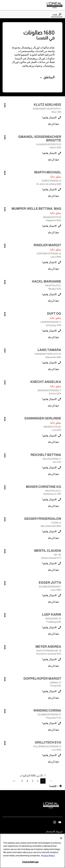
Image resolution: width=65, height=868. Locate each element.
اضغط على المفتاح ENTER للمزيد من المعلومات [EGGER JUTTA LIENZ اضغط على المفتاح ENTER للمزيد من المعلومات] (61, 579)
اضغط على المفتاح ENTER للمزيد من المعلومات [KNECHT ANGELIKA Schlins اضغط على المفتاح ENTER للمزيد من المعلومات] (61, 379)
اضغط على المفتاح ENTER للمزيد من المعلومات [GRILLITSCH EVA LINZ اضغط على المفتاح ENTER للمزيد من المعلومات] (61, 739)
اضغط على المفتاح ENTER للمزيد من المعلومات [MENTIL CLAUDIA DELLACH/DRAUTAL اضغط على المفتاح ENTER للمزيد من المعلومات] (61, 547)
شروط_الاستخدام (54, 832)
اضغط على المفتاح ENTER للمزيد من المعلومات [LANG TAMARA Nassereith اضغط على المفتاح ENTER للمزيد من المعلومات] (61, 347)
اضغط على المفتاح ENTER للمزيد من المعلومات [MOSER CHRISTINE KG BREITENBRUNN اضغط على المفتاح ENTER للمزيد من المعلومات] (61, 484)
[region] (32, 851)
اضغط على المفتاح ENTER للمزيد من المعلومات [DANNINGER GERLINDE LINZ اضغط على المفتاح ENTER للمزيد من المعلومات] (61, 415)
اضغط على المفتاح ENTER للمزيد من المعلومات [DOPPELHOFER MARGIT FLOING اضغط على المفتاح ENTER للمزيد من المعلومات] (61, 675)
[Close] (61, 838)
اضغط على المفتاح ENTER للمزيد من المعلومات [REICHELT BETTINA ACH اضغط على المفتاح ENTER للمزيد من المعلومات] (61, 452)
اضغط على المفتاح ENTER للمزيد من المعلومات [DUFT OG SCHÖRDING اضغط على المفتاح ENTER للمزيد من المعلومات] (61, 310)
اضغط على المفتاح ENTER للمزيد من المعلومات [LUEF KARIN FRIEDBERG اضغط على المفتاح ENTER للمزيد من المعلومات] (61, 611)
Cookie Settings (30, 862)
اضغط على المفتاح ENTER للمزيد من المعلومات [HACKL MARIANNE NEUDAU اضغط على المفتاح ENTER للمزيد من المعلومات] (61, 278)
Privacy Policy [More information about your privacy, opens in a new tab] (48, 856)
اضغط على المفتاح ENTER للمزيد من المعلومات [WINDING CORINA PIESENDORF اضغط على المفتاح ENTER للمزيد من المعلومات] (61, 707)
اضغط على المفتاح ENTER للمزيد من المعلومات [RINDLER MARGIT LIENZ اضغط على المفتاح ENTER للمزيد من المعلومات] (61, 242)
